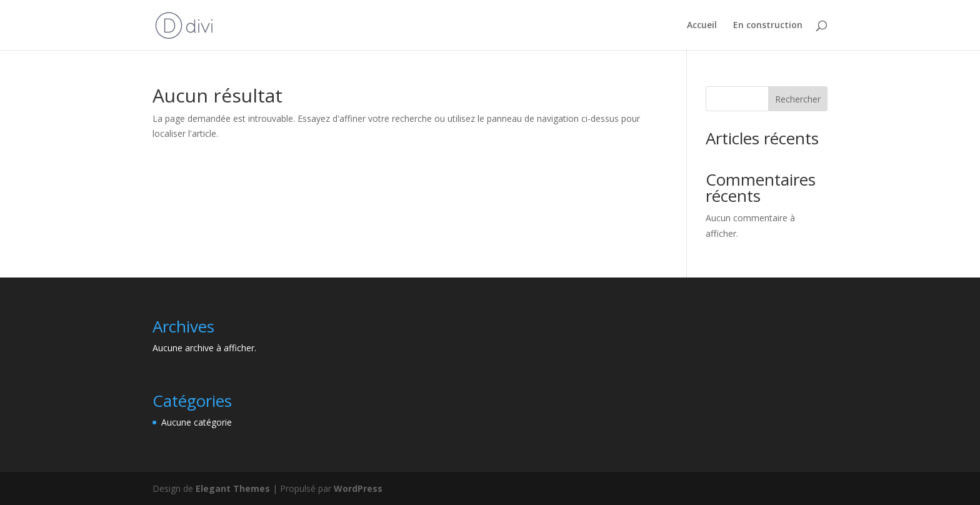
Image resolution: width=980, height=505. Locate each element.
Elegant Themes (233, 488)
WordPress (358, 488)
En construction (768, 26)
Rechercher (798, 99)
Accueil (702, 26)
